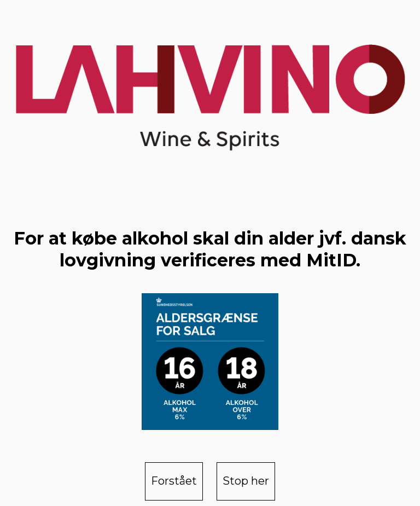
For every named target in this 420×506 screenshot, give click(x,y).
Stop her (246, 481)
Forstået (174, 481)
